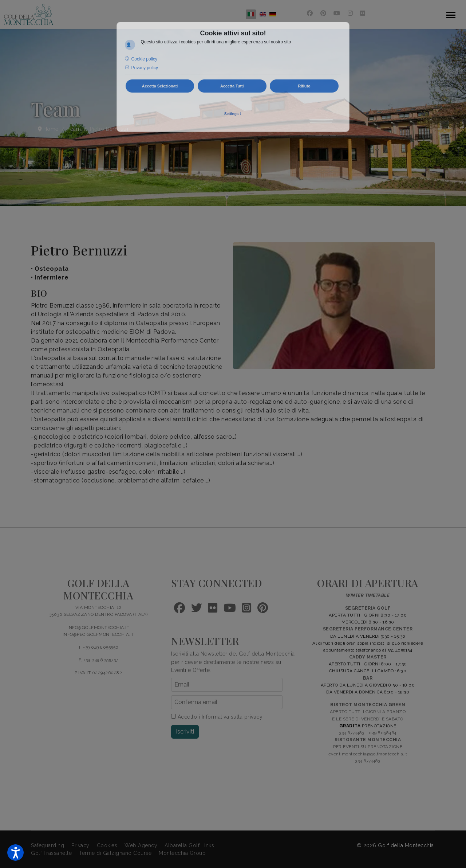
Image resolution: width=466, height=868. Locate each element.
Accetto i (217, 717)
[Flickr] (363, 13)
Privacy (80, 845)
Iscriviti (185, 732)
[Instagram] (350, 13)
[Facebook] (310, 13)
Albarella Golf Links (189, 845)
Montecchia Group (182, 853)
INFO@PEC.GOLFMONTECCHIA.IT (98, 634)
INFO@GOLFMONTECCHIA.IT (98, 627)
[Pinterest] (323, 13)
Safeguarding (48, 845)
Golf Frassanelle (51, 853)
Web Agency (141, 845)
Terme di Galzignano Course (115, 853)
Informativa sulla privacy (232, 717)
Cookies (107, 845)
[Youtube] (337, 13)
